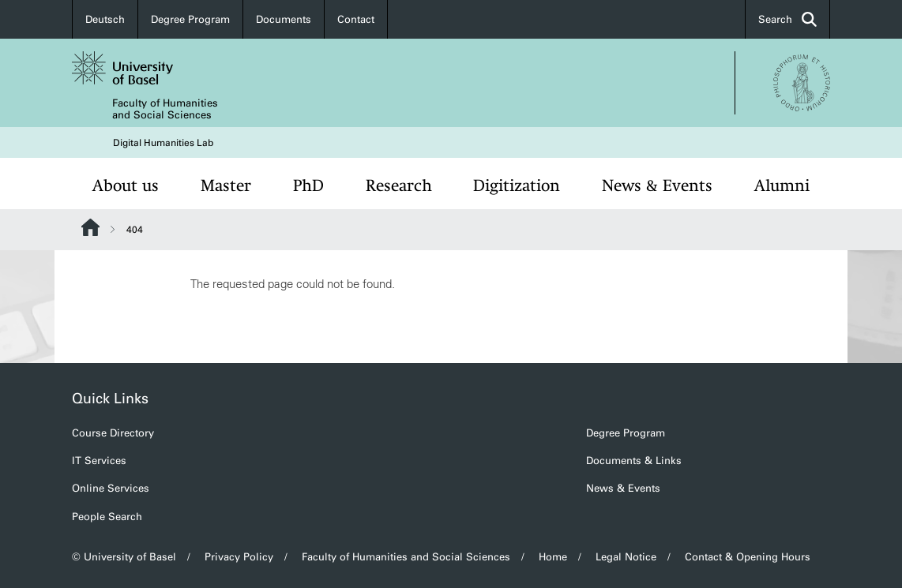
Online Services (111, 488)
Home (553, 557)
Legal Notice (626, 557)
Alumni (782, 185)
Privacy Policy (239, 557)
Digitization (517, 185)
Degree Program (190, 19)
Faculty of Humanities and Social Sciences (165, 109)
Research (399, 185)
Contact (356, 19)
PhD (308, 185)
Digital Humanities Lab (163, 143)
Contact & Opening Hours (748, 557)
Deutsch (105, 19)
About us (126, 185)
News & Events (657, 185)
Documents (284, 19)
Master (226, 185)
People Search (107, 517)
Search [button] (787, 19)
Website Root (90, 227)
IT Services (99, 461)
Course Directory (113, 433)
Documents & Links (634, 461)
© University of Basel (124, 557)
